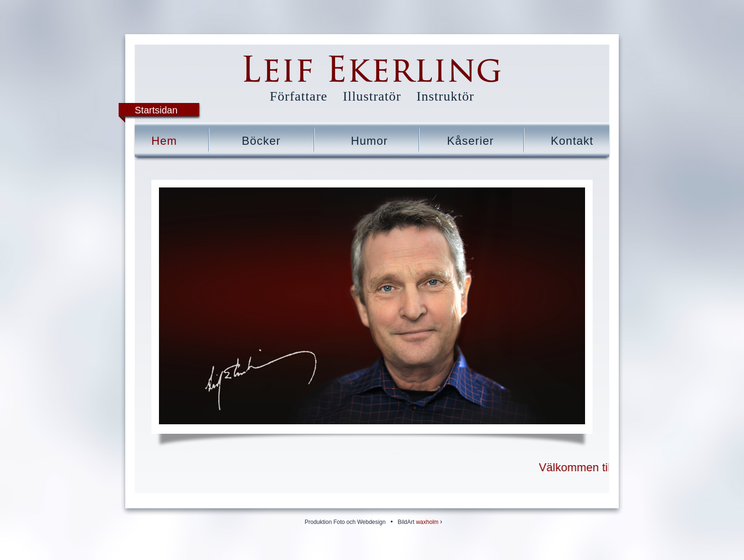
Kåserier (470, 141)
